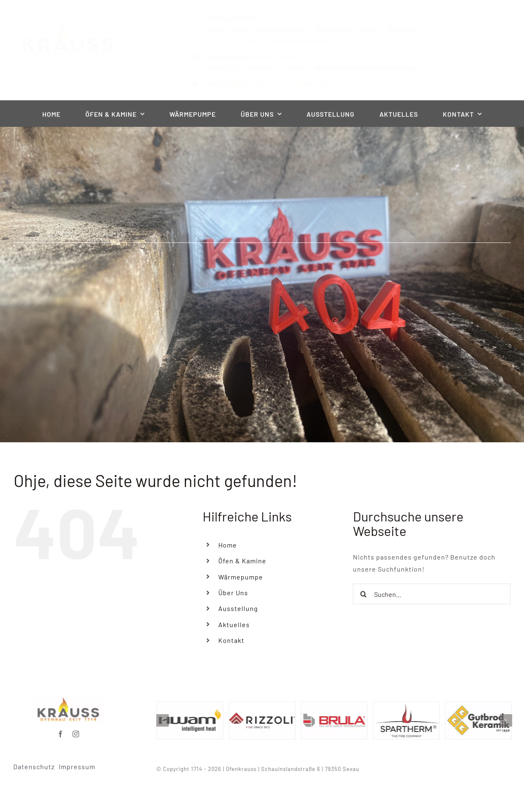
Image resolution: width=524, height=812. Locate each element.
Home (228, 545)
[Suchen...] (432, 594)
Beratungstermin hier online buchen (267, 84)
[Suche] (363, 594)
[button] (166, 720)
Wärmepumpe (241, 577)
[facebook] (61, 731)
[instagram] (76, 731)
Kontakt (231, 640)
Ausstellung (238, 608)
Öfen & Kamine (242, 561)
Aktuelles (234, 624)
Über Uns (233, 593)
